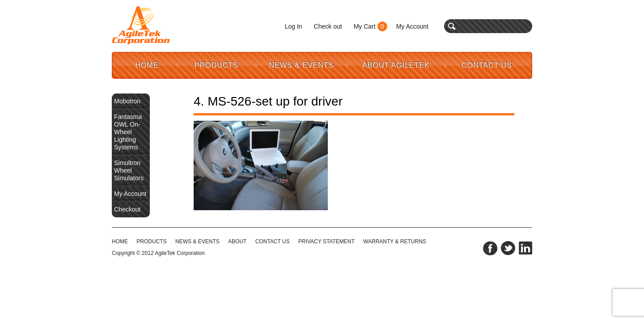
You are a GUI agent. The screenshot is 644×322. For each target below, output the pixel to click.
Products (217, 65)
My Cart (365, 26)
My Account (412, 26)
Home (147, 65)
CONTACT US (273, 241)
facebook (490, 248)
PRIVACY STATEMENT (326, 241)
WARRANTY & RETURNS (395, 241)
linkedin (525, 248)
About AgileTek (396, 65)
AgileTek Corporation (180, 253)
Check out (328, 26)
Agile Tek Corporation (141, 25)
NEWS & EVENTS (197, 241)
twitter (508, 248)
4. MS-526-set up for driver (268, 101)
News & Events (302, 65)
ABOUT (237, 241)
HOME (120, 241)
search (452, 26)
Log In (294, 26)
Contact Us (487, 65)
